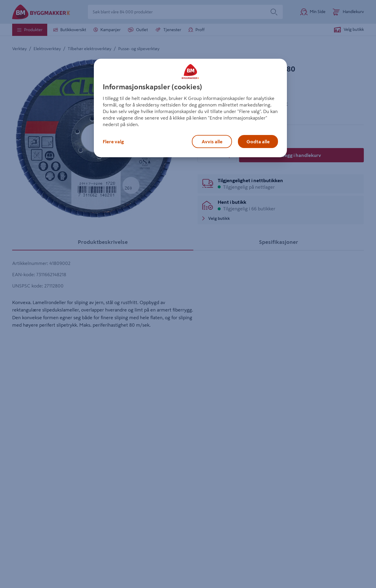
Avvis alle (212, 142)
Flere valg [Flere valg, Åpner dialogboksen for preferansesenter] (113, 142)
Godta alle (258, 142)
